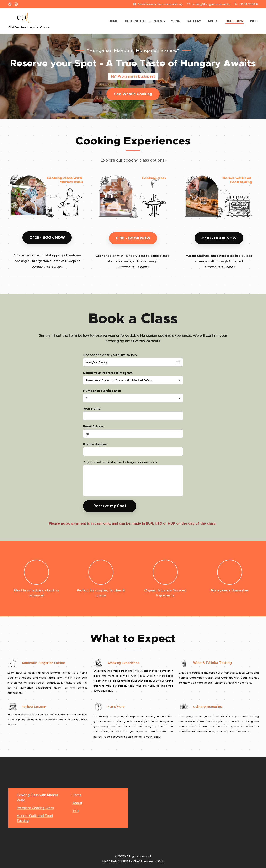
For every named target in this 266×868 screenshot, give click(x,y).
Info (75, 811)
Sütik (160, 861)
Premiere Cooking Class (35, 808)
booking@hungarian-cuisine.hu (211, 4)
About (77, 803)
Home (77, 795)
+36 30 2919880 (248, 4)
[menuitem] (113, 21)
